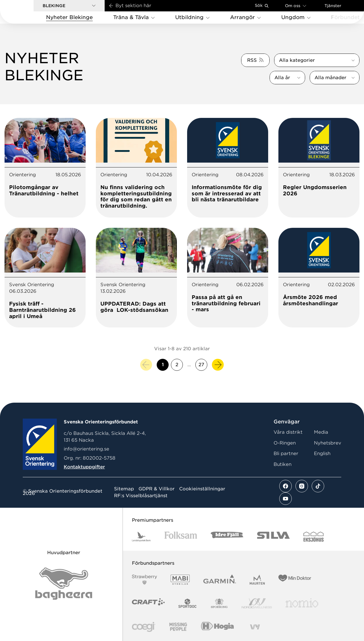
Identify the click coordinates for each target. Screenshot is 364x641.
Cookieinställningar (202, 489)
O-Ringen (285, 443)
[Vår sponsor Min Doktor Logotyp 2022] (295, 580)
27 (201, 365)
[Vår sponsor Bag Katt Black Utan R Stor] (64, 584)
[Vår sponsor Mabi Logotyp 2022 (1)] (180, 580)
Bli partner (286, 453)
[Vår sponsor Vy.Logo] (255, 627)
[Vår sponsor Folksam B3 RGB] (181, 537)
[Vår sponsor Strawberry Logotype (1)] (144, 580)
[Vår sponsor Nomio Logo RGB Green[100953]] (302, 603)
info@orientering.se (86, 449)
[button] (69, 6)
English (322, 453)
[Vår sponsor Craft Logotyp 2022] (148, 603)
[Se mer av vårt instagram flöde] (302, 486)
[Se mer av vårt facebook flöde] (286, 486)
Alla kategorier (297, 60)
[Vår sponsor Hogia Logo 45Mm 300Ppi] (217, 627)
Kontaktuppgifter (84, 467)
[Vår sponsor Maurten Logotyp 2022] (257, 580)
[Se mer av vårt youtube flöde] (286, 499)
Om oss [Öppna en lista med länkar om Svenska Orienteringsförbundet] (296, 6)
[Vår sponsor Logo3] (144, 627)
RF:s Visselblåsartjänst (141, 496)
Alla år (282, 78)
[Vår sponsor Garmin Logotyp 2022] (220, 580)
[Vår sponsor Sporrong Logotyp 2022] (219, 603)
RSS (252, 60)
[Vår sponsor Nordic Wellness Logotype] (257, 603)
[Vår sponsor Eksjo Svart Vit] (314, 537)
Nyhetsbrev (328, 443)
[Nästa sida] (218, 365)
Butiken (283, 464)
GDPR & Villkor (157, 489)
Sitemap (124, 489)
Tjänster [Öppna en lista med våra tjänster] (333, 6)
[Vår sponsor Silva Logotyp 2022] (273, 537)
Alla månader (330, 78)
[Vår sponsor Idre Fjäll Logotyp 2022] (227, 537)
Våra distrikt (288, 432)
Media (321, 432)
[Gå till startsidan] (26, 12)
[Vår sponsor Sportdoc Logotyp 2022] (188, 603)
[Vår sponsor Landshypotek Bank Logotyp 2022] (141, 537)
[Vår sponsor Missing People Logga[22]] (178, 627)
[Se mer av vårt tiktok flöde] (318, 486)
